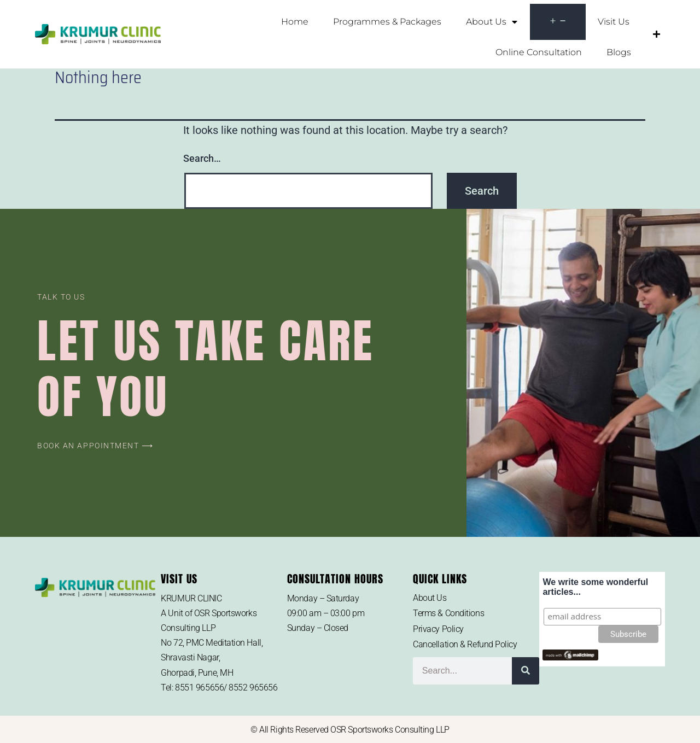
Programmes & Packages (387, 22)
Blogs (619, 52)
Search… (202, 158)
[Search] (526, 671)
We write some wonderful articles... (595, 587)
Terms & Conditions (448, 613)
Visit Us (614, 22)
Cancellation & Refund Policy (465, 644)
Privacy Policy (438, 629)
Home (295, 22)
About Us (492, 22)
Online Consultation (539, 52)
